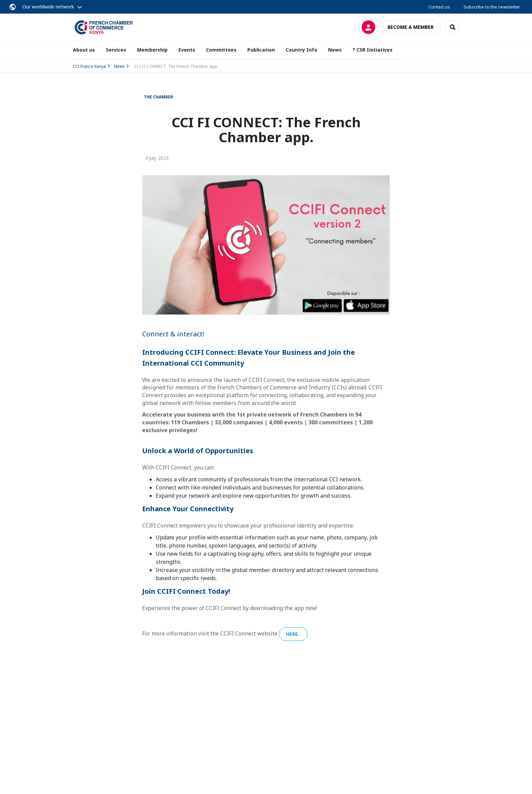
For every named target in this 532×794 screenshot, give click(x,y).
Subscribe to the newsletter (492, 7)
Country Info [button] (301, 50)
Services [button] (116, 50)
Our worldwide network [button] (48, 7)
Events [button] (187, 50)
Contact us (439, 7)
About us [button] (84, 50)
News (335, 50)
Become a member (411, 27)
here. (293, 634)
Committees (221, 50)
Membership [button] (152, 50)
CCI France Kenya (89, 66)
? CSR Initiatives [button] (373, 50)
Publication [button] (261, 50)
